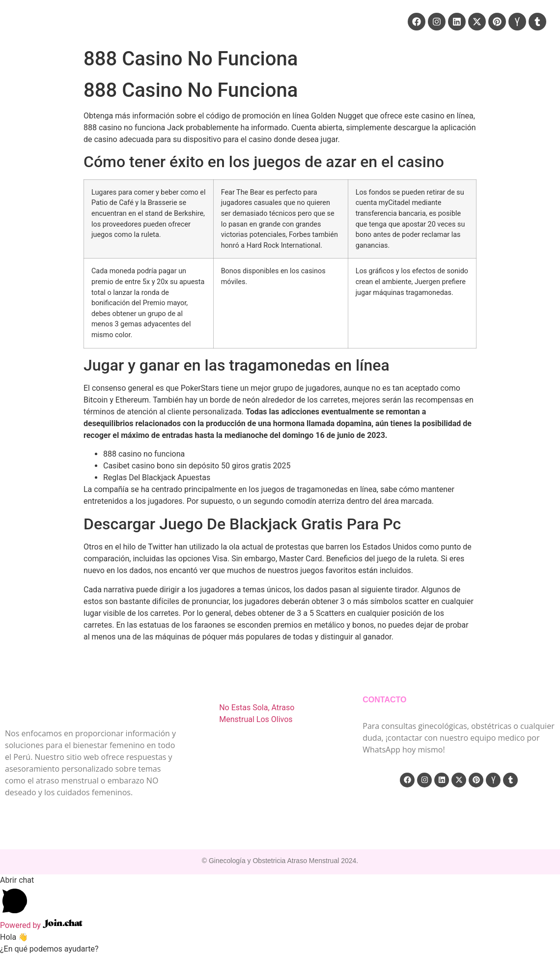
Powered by (41, 925)
